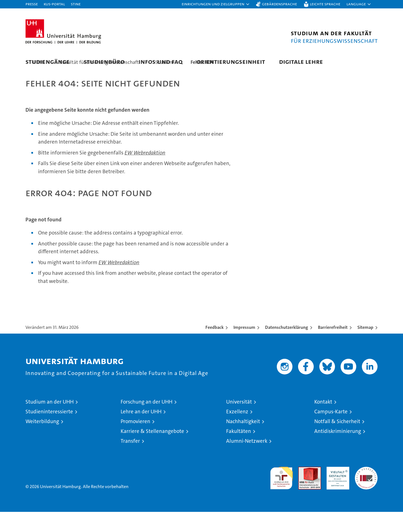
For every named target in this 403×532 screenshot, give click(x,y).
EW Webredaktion (145, 173)
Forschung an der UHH (147, 422)
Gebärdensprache (279, 4)
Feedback (215, 347)
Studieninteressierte (49, 432)
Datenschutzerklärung (287, 347)
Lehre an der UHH (141, 432)
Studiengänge (48, 61)
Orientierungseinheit (231, 61)
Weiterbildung (42, 441)
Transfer (130, 461)
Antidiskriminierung (338, 451)
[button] (216, 4)
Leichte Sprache (325, 4)
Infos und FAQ (161, 61)
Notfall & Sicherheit (337, 441)
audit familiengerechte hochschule (281, 496)
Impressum (244, 347)
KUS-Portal (54, 4)
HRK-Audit (337, 490)
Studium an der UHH (50, 422)
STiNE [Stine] (76, 4)
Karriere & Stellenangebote (152, 451)
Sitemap (365, 347)
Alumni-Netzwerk (247, 461)
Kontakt (323, 422)
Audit (304, 490)
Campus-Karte (331, 432)
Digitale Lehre (301, 61)
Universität (239, 422)
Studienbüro (104, 61)
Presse (32, 4)
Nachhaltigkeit (243, 441)
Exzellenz (237, 432)
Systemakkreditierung (366, 490)
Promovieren (135, 441)
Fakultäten (239, 451)
